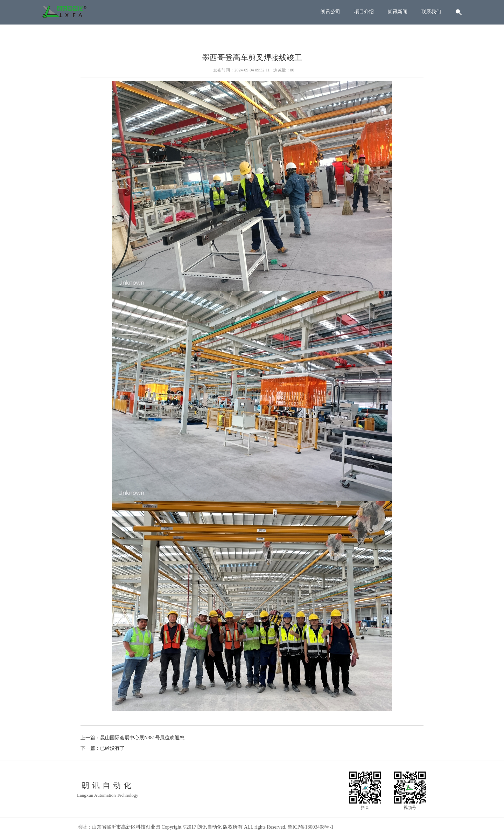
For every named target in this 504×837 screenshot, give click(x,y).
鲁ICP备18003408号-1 (311, 827)
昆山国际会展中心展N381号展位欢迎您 (142, 738)
